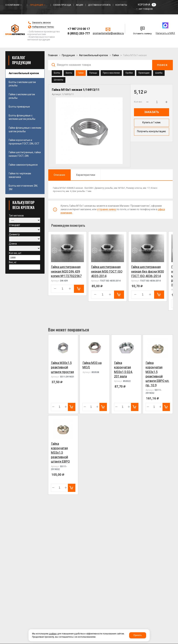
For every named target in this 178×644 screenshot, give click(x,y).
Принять (138, 635)
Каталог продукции (21, 60)
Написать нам (137, 28)
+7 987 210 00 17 (79, 29)
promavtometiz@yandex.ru (108, 33)
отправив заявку (106, 209)
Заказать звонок (41, 23)
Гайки (116, 55)
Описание (59, 175)
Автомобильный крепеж (94, 55)
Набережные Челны (43, 27)
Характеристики (86, 175)
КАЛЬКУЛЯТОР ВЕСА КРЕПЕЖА (24, 205)
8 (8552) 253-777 (79, 33)
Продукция (68, 55)
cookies (53, 634)
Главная (53, 55)
